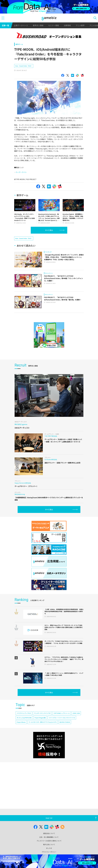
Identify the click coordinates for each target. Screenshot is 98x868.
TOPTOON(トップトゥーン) (62, 725)
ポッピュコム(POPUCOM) (24, 729)
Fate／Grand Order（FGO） (24, 72)
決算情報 (67, 25)
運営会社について (49, 833)
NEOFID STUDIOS (65, 734)
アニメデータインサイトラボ (42, 725)
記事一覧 (5, 25)
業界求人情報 (38, 25)
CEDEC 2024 (76, 725)
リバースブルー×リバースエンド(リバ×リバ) (62, 729)
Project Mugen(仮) (40, 729)
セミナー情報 (54, 25)
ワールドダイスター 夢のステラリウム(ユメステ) (43, 734)
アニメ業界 (80, 25)
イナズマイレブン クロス (24, 725)
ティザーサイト (21, 178)
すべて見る (49, 236)
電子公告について (49, 844)
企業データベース (21, 25)
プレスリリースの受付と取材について (49, 841)
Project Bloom (21, 734)
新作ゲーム (19, 44)
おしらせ (49, 848)
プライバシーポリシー (49, 852)
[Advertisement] (29, 67)
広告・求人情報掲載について (49, 837)
